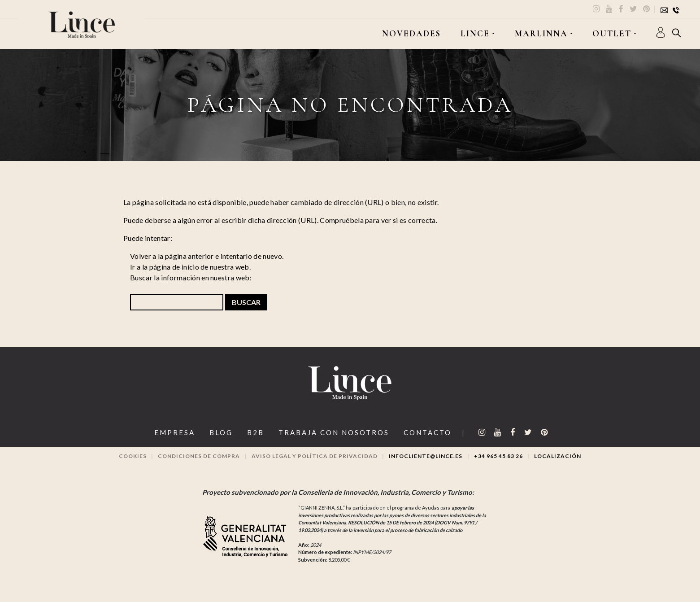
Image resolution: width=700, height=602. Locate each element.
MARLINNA (541, 34)
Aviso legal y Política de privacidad (315, 456)
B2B (256, 432)
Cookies (133, 456)
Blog (221, 432)
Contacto (428, 432)
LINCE (475, 34)
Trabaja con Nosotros (334, 432)
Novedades (411, 34)
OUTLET (612, 34)
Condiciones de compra (199, 456)
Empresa (175, 432)
